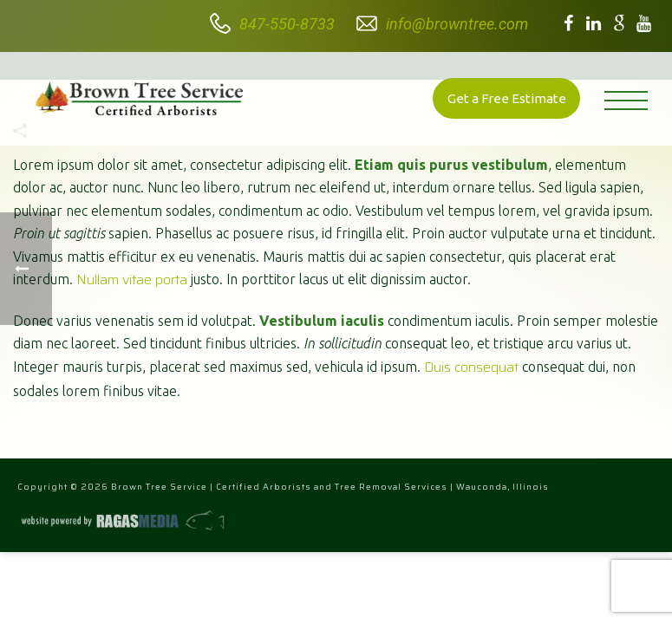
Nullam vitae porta (132, 279)
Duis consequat (471, 367)
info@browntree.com (457, 24)
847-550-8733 (287, 24)
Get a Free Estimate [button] (507, 98)
